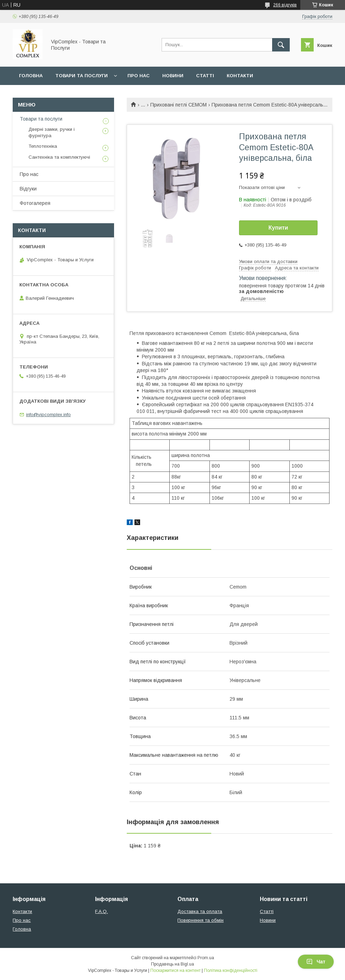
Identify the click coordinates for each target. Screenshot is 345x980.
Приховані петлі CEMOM (178, 105)
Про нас (139, 76)
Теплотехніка (43, 146)
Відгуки (28, 189)
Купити (278, 228)
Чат (316, 962)
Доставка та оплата (200, 911)
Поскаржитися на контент (175, 970)
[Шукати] (281, 45)
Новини (173, 76)
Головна (31, 76)
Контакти (240, 76)
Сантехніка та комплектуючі (59, 157)
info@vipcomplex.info (48, 415)
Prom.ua (206, 958)
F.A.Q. (101, 911)
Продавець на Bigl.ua (172, 964)
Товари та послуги (81, 76)
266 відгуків (285, 5)
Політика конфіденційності (231, 970)
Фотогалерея (35, 203)
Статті (205, 76)
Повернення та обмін (200, 920)
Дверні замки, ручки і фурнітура (52, 132)
